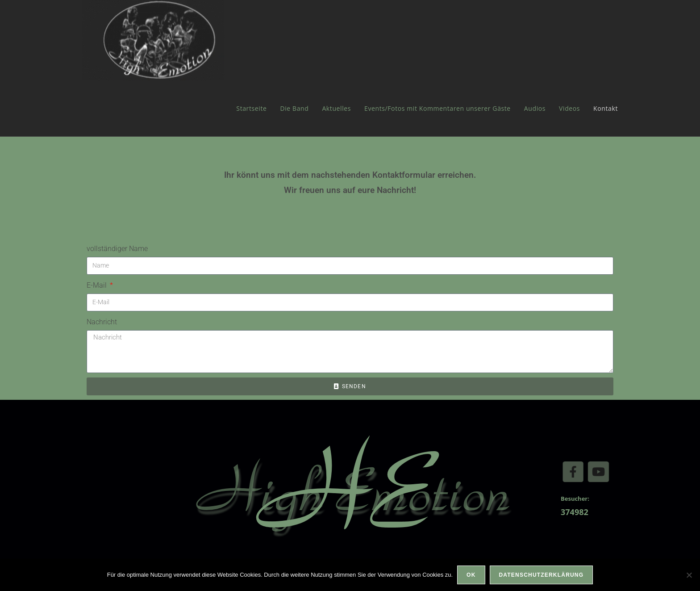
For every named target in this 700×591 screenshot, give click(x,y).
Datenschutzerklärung (542, 575)
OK (471, 575)
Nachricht (102, 322)
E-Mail (98, 285)
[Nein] (689, 575)
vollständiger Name (117, 249)
